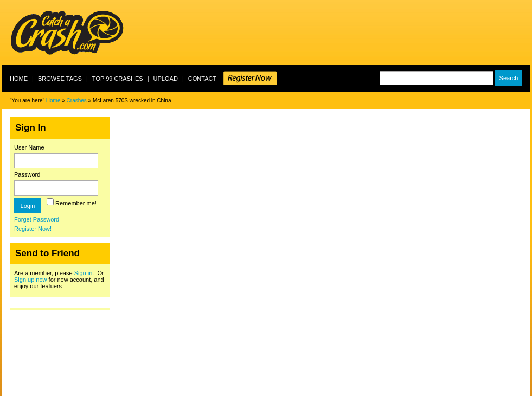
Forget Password (37, 219)
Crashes (77, 100)
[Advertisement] (333, 33)
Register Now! (33, 229)
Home (19, 79)
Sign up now (31, 280)
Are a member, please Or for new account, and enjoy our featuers (59, 280)
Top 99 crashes (118, 79)
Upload (166, 79)
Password (27, 174)
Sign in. (84, 273)
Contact (202, 79)
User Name (29, 147)
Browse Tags (60, 79)
